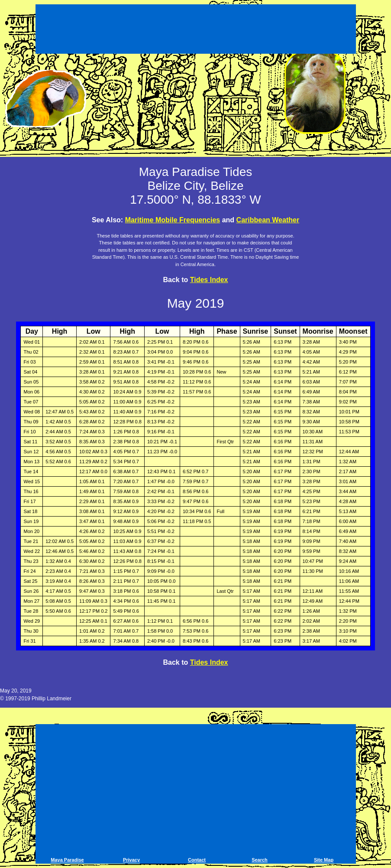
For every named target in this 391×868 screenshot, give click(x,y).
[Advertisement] (196, 30)
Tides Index (209, 280)
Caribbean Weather (268, 220)
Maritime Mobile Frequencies (173, 220)
